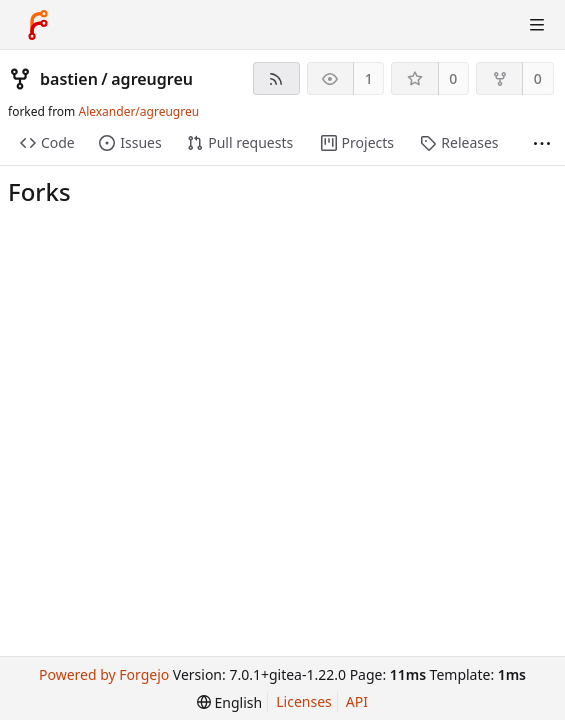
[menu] (229, 702)
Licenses (304, 701)
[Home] (38, 25)
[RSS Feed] (276, 78)
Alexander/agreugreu (138, 111)
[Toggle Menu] (537, 25)
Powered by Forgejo (104, 674)
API (357, 701)
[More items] (542, 143)
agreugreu (152, 79)
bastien (69, 79)
